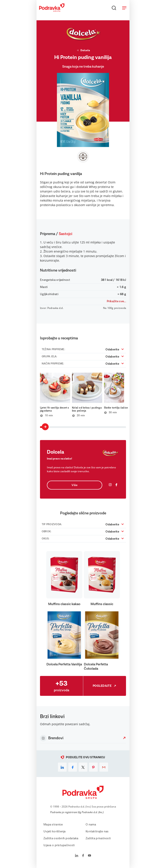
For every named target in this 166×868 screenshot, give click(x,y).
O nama (91, 825)
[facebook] (73, 767)
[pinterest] (93, 767)
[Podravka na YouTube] (89, 856)
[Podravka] (52, 11)
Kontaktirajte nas (97, 831)
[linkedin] (62, 767)
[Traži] (114, 8)
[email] (104, 767)
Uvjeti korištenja (55, 831)
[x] (83, 767)
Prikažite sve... (116, 301)
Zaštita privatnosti (98, 838)
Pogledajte (105, 686)
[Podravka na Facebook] (83, 856)
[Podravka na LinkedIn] (77, 856)
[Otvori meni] (124, 8)
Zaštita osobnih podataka (61, 838)
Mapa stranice (53, 825)
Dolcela (83, 50)
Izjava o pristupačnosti (59, 845)
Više (74, 485)
